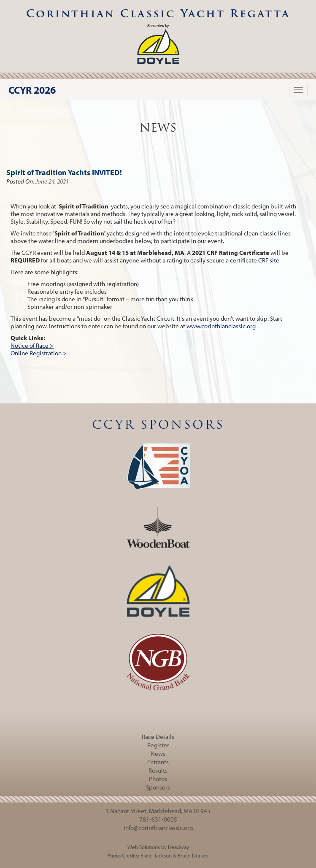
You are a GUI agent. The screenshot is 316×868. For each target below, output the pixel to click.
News (158, 753)
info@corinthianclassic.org (158, 828)
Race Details (158, 737)
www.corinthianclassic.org (221, 326)
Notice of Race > (32, 345)
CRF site (269, 260)
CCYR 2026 (32, 90)
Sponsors (158, 787)
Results (158, 770)
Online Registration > (39, 353)
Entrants (158, 762)
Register (158, 745)
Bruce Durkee (193, 855)
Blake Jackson (156, 855)
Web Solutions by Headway (158, 847)
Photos (158, 779)
